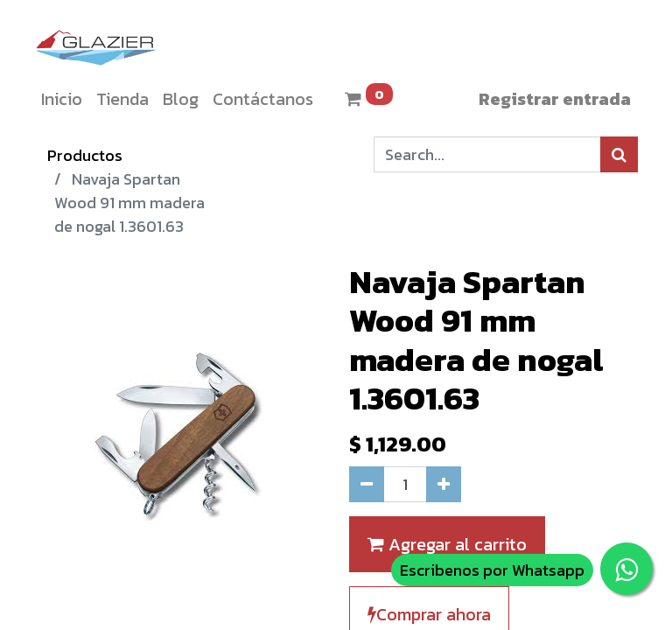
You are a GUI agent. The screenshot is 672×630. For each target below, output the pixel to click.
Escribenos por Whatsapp (492, 570)
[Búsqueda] (619, 154)
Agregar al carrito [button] (447, 544)
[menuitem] (62, 99)
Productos (85, 155)
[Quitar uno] (367, 484)
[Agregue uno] (444, 484)
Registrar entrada (555, 99)
